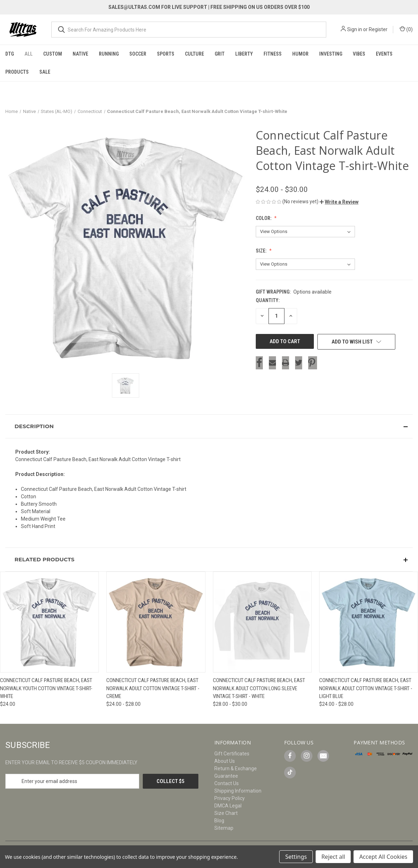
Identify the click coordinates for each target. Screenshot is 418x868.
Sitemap (224, 828)
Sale (45, 72)
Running (109, 54)
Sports (166, 54)
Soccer (138, 54)
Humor (300, 54)
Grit (220, 54)
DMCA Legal (228, 806)
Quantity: (268, 300)
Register (378, 29)
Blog (219, 821)
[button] (339, 202)
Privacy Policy (230, 798)
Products (17, 72)
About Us (225, 761)
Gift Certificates (232, 754)
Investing (331, 54)
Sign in (355, 29)
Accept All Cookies (383, 857)
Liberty (244, 54)
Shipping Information (238, 791)
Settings (296, 857)
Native (80, 54)
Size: (262, 251)
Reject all (333, 857)
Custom (53, 54)
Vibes (359, 54)
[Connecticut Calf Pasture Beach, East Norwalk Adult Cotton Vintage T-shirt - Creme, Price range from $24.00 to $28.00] (156, 622)
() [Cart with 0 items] (406, 29)
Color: (264, 218)
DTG (10, 54)
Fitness (273, 54)
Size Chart (226, 813)
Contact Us (227, 783)
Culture (194, 54)
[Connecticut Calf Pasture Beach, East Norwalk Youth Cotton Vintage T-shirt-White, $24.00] (49, 622)
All (29, 54)
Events (384, 54)
